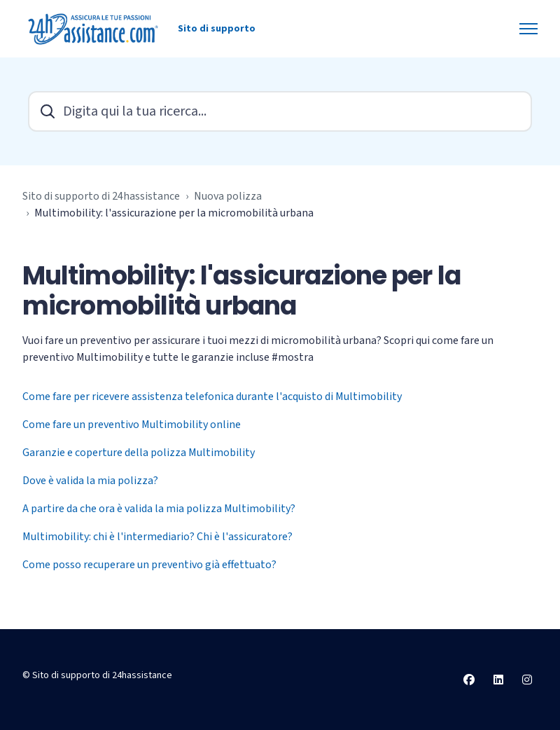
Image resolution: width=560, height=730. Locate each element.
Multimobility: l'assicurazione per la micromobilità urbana (174, 213)
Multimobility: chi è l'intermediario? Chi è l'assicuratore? (157, 537)
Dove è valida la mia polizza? (90, 481)
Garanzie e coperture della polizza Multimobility (139, 453)
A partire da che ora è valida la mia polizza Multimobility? (159, 509)
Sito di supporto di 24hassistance (101, 196)
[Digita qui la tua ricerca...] (280, 111)
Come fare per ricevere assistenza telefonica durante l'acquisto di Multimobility (212, 397)
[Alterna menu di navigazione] (528, 29)
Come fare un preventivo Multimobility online (132, 425)
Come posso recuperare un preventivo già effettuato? (149, 565)
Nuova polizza (228, 196)
